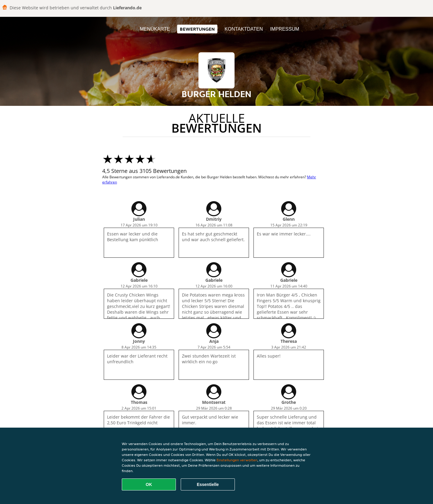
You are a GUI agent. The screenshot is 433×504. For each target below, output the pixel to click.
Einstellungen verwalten (237, 460)
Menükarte (155, 29)
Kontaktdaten (244, 29)
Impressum (285, 29)
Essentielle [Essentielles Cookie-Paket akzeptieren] (208, 484)
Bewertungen (197, 29)
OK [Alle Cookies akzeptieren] (149, 484)
